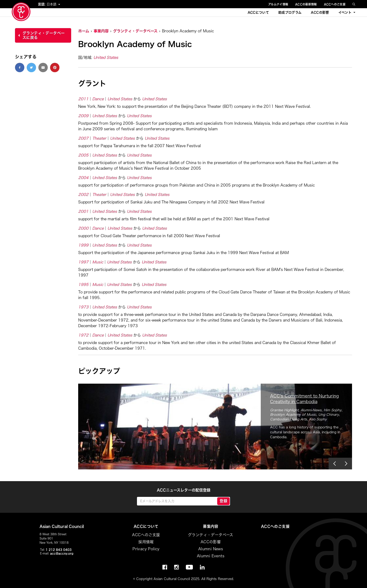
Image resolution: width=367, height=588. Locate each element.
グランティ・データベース (135, 31)
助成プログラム (290, 12)
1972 (83, 335)
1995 (83, 285)
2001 (83, 211)
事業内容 (101, 31)
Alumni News (211, 549)
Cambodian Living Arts (289, 419)
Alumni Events (211, 556)
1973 (83, 307)
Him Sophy (333, 410)
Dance (98, 99)
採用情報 (146, 542)
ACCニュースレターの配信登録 (184, 490)
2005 (83, 155)
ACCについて (258, 12)
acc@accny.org (62, 553)
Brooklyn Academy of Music (293, 415)
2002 (83, 195)
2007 (83, 138)
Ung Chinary (329, 415)
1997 (83, 262)
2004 (83, 178)
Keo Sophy (318, 419)
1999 (83, 245)
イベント (345, 12)
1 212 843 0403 (59, 550)
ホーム (84, 31)
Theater (99, 138)
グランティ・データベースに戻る (44, 35)
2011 (83, 99)
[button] (334, 464)
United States (106, 57)
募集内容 (211, 526)
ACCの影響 (320, 12)
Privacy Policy (146, 549)
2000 (83, 228)
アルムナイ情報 (278, 4)
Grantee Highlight (284, 410)
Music (98, 262)
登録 (223, 501)
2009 (83, 116)
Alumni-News (311, 410)
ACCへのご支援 (335, 4)
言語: (42, 4)
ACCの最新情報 (306, 4)
